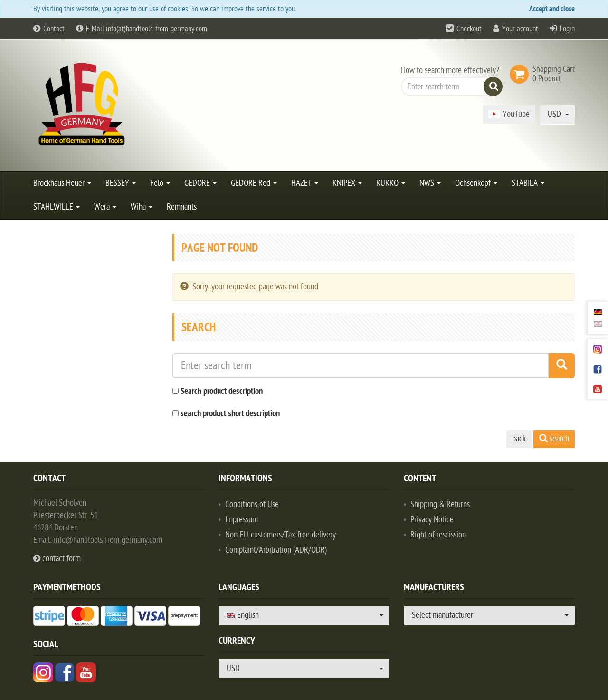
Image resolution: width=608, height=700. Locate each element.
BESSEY (121, 183)
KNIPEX (347, 183)
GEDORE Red (254, 183)
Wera (105, 207)
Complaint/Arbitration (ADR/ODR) (276, 550)
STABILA (528, 183)
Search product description (222, 392)
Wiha (142, 207)
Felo (160, 183)
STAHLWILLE (57, 207)
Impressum (242, 520)
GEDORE (200, 183)
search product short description (230, 414)
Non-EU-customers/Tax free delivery (280, 535)
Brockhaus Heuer (62, 183)
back (519, 439)
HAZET (305, 183)
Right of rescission (438, 535)
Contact (49, 29)
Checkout (469, 29)
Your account (520, 29)
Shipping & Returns (440, 504)
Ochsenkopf (476, 183)
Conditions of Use (252, 504)
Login (567, 29)
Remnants (182, 207)
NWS (430, 183)
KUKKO (391, 183)
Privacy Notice (432, 520)
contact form (57, 559)
